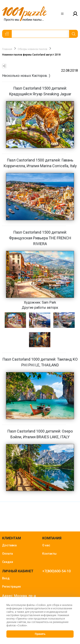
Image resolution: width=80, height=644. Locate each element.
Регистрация (11, 587)
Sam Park (49, 302)
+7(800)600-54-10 (56, 571)
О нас (46, 545)
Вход (6, 578)
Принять (40, 634)
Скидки (8, 562)
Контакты (49, 554)
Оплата (7, 554)
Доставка (9, 545)
